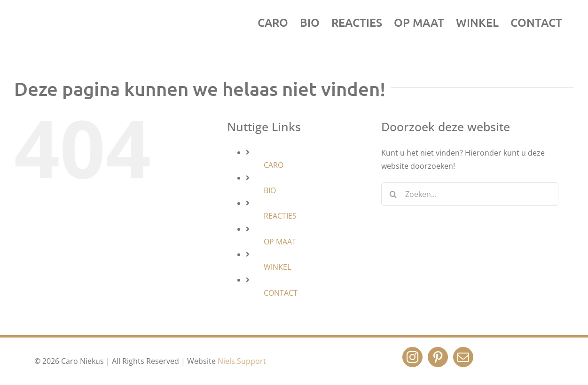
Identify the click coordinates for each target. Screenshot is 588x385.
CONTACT (281, 293)
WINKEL (277, 267)
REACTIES (280, 216)
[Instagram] (412, 357)
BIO (270, 190)
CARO (274, 165)
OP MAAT (280, 242)
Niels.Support (242, 361)
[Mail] (463, 357)
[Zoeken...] (470, 194)
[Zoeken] (393, 194)
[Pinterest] (438, 357)
